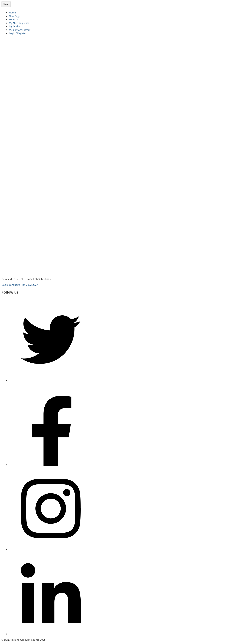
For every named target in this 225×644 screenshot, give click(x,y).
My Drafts (14, 26)
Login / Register (18, 33)
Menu (6, 4)
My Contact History (20, 30)
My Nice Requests (19, 23)
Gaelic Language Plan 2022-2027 (20, 285)
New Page (15, 16)
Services (14, 19)
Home (12, 13)
